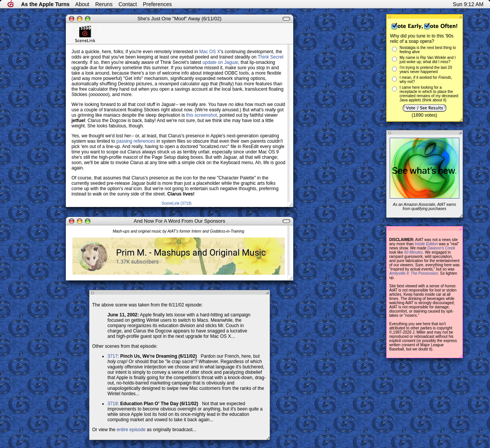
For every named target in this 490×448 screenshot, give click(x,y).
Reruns (104, 4)
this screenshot (202, 115)
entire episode (131, 430)
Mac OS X (210, 52)
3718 (113, 404)
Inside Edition (426, 244)
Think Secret (270, 57)
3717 (113, 356)
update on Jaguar (220, 62)
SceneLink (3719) (176, 203)
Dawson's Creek (442, 248)
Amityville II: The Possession (414, 273)
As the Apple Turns (45, 4)
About (82, 4)
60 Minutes (414, 252)
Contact (127, 4)
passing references (136, 141)
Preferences (157, 4)
